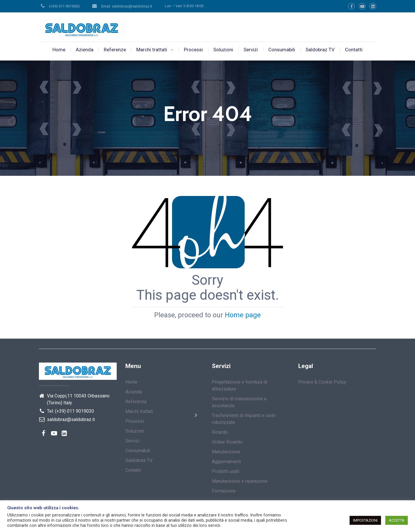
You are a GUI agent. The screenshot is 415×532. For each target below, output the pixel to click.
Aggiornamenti (226, 462)
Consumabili (282, 50)
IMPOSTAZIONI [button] (365, 520)
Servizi (251, 50)
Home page (243, 315)
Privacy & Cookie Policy (322, 382)
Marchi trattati (152, 50)
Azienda (85, 50)
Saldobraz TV (320, 50)
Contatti (354, 50)
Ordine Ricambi (227, 442)
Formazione (224, 491)
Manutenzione (226, 452)
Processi (193, 50)
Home (59, 50)
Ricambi (220, 432)
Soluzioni (223, 50)
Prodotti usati (226, 471)
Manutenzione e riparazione (240, 481)
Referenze (115, 50)
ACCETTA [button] (397, 520)
